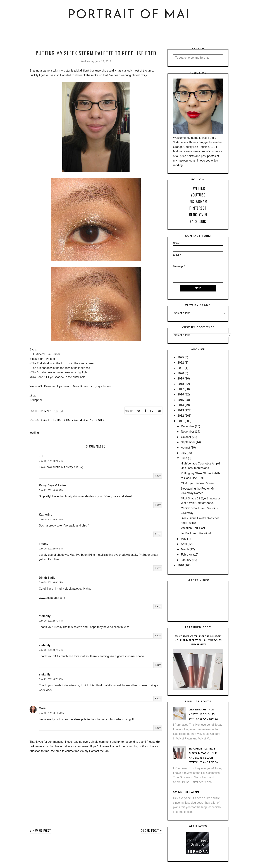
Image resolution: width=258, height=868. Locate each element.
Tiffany (44, 544)
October (186, 437)
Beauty (46, 420)
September (188, 442)
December (188, 426)
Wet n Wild (97, 420)
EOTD (57, 420)
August (185, 448)
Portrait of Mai (129, 15)
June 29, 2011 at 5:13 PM (51, 520)
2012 (181, 416)
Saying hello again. (186, 792)
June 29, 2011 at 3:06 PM (51, 490)
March (185, 549)
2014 (181, 405)
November (188, 432)
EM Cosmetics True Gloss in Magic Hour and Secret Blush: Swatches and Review (198, 640)
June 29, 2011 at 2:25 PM (51, 461)
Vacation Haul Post (193, 528)
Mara (42, 708)
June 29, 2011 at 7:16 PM (51, 679)
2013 (181, 410)
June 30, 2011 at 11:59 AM (52, 713)
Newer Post (42, 830)
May (184, 539)
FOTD (66, 420)
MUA (74, 420)
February (187, 555)
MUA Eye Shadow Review (197, 483)
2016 (181, 394)
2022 (181, 363)
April (184, 544)
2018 (181, 384)
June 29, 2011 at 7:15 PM (51, 621)
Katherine (46, 515)
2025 (181, 357)
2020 (181, 373)
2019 (181, 379)
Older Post (150, 830)
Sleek (83, 420)
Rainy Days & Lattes (53, 485)
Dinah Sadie (47, 578)
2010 (181, 565)
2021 (181, 368)
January (186, 560)
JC (41, 456)
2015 (181, 400)
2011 (181, 421)
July (183, 453)
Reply (158, 476)
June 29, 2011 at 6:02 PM (51, 549)
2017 (181, 389)
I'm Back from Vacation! (196, 533)
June (184, 458)
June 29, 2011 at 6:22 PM (51, 582)
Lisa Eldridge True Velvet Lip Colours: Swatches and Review (204, 714)
